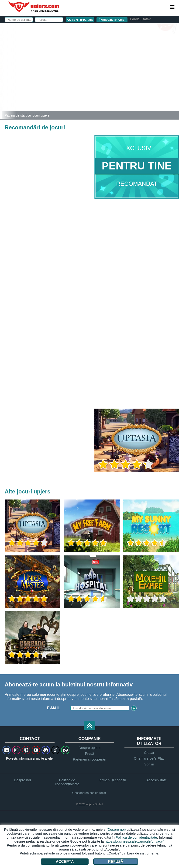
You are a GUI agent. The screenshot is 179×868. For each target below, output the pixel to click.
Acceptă (65, 862)
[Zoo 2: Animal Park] (1, 71)
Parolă (86, 60)
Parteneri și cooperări (90, 759)
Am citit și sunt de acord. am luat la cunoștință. (121, 83)
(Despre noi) (116, 829)
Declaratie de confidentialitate (110, 83)
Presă (89, 753)
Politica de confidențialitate (67, 782)
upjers (34, 7)
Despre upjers (89, 748)
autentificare (124, 29)
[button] (89, 726)
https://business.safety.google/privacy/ (134, 841)
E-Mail (85, 51)
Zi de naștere (93, 69)
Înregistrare (112, 20)
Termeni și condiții (113, 78)
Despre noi (22, 780)
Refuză (116, 862)
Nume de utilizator (90, 41)
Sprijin (149, 764)
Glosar (149, 753)
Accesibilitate (157, 780)
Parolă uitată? (140, 19)
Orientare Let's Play (149, 758)
